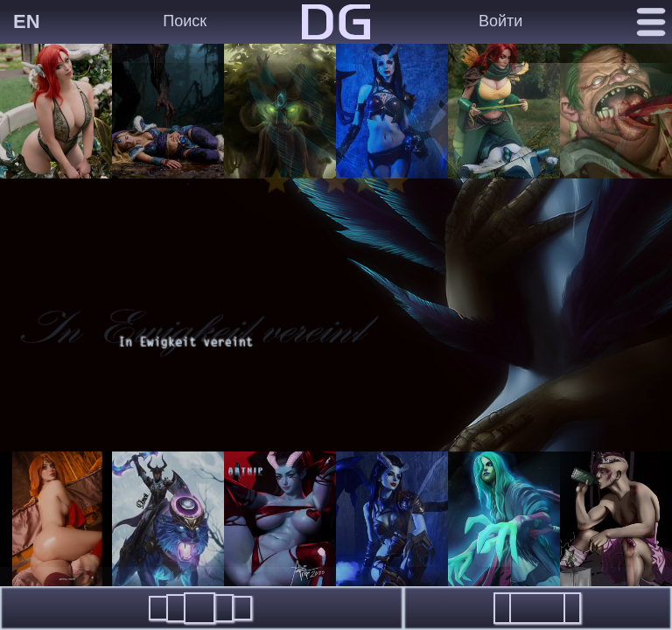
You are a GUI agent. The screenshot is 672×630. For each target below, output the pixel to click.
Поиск (185, 21)
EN (27, 21)
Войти (500, 21)
